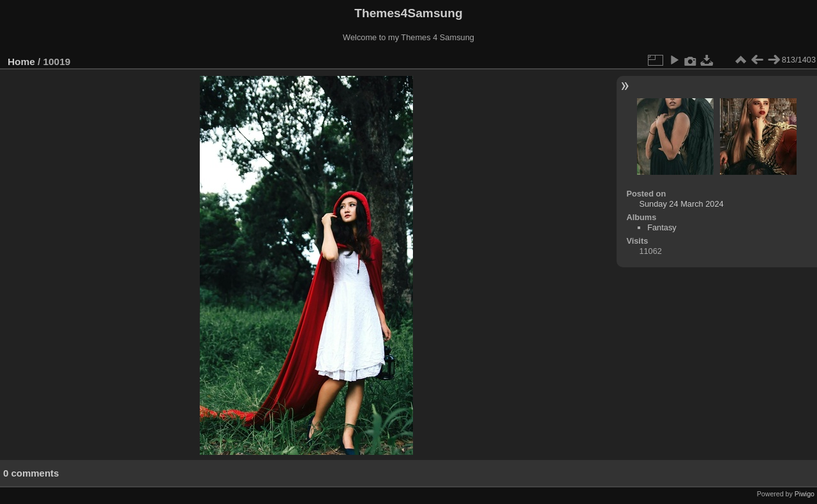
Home (21, 62)
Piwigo (805, 494)
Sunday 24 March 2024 (681, 204)
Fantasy (662, 227)
